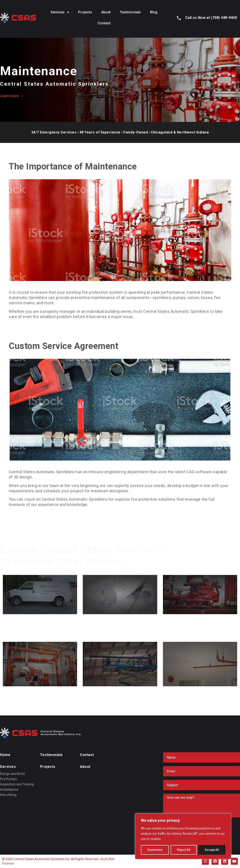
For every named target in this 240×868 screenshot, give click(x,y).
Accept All (212, 850)
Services (60, 12)
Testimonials (130, 12)
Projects (85, 12)
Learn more (9, 96)
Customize (155, 850)
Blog (154, 12)
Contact (104, 23)
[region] (183, 836)
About (106, 12)
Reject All (184, 850)
